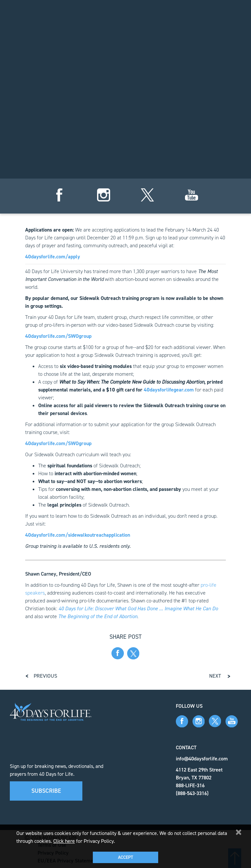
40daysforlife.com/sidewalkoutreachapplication (78, 535)
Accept (125, 857)
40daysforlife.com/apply (53, 257)
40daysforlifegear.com (169, 390)
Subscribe (46, 791)
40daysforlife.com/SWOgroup (58, 336)
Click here (64, 841)
